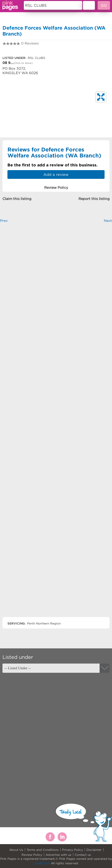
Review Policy (32, 855)
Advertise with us (58, 855)
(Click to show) (23, 63)
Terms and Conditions (43, 850)
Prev (4, 221)
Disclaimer (94, 850)
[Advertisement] (56, 424)
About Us (16, 850)
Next (108, 221)
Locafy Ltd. (42, 863)
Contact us (83, 855)
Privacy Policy (73, 850)
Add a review (56, 174)
